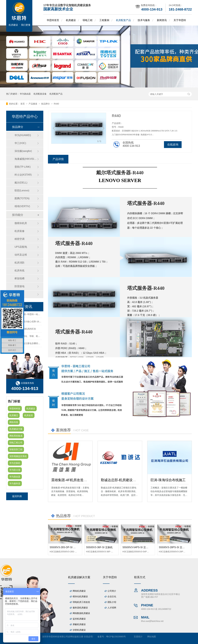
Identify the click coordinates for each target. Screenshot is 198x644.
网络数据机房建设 (81, 613)
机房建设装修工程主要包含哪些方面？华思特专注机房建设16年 (38, 344)
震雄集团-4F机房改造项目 (71, 480)
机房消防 (19, 263)
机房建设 (71, 20)
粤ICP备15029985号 (116, 637)
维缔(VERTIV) (22, 206)
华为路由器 (25, 94)
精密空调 (19, 239)
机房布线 (19, 271)
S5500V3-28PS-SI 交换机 (173, 547)
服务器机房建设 (80, 608)
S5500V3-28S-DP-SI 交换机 (65, 547)
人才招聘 (112, 608)
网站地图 (152, 637)
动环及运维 (21, 255)
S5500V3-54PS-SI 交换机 (137, 547)
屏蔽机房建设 (79, 624)
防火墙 (18, 294)
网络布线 (14, 422)
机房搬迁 (14, 415)
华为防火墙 (15, 470)
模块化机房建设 (80, 596)
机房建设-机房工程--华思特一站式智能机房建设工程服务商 (36, 315)
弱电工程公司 (16, 443)
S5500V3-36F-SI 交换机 (99, 547)
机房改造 (29, 415)
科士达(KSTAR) (23, 175)
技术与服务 (144, 20)
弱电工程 (88, 20)
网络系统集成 (16, 436)
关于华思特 (180, 20)
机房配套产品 (123, 20)
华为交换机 (15, 463)
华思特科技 (15, 409)
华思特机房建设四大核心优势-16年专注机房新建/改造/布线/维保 (38, 323)
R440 (56, 104)
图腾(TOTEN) (22, 198)
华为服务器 (15, 483)
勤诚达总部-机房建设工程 (120, 480)
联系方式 (140, 577)
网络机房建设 (79, 591)
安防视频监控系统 (18, 456)
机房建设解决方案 (79, 577)
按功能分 (18, 215)
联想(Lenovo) (22, 190)
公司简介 (112, 591)
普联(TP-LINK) (23, 167)
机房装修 (19, 231)
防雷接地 (19, 286)
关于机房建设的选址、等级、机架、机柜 (27, 337)
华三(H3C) (20, 143)
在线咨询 (173, 145)
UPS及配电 (21, 247)
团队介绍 (112, 602)
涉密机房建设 (79, 630)
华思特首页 (53, 20)
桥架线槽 (19, 278)
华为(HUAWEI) (23, 135)
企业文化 (112, 596)
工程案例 (104, 20)
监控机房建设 (79, 619)
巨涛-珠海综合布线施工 (168, 480)
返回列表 (17, 496)
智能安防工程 (16, 449)
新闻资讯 (162, 20)
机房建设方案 (16, 429)
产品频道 (33, 104)
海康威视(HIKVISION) (26, 159)
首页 (23, 104)
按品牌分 (46, 104)
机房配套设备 (40, 94)
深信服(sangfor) (23, 151)
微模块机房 (21, 223)
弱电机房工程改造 (81, 602)
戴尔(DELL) (21, 183)
